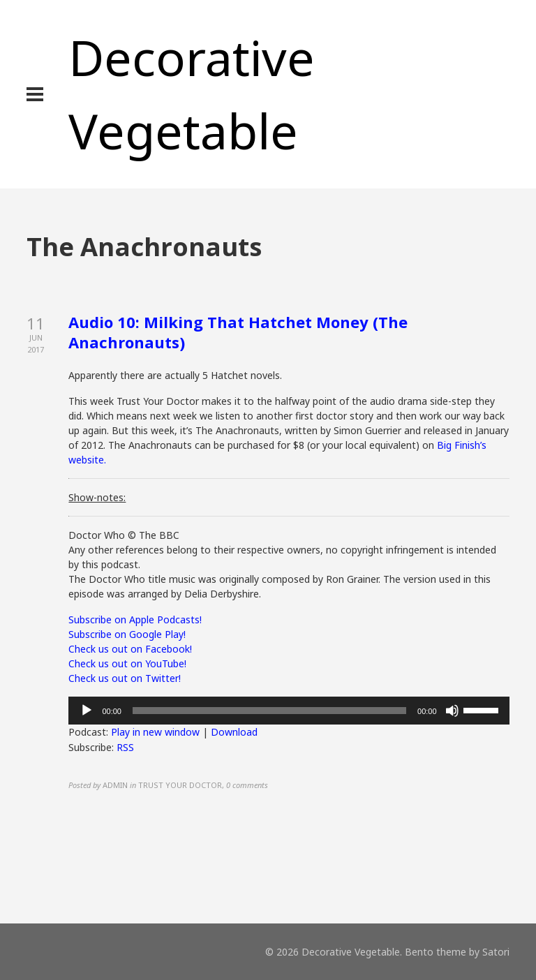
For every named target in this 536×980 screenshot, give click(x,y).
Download (234, 732)
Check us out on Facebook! (130, 649)
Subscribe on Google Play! (127, 634)
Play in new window (155, 732)
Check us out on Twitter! (125, 678)
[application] (289, 711)
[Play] (87, 711)
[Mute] (452, 711)
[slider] (269, 711)
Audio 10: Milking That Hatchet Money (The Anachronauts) (238, 332)
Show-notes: (97, 497)
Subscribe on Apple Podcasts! (135, 619)
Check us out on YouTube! (127, 663)
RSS (125, 747)
